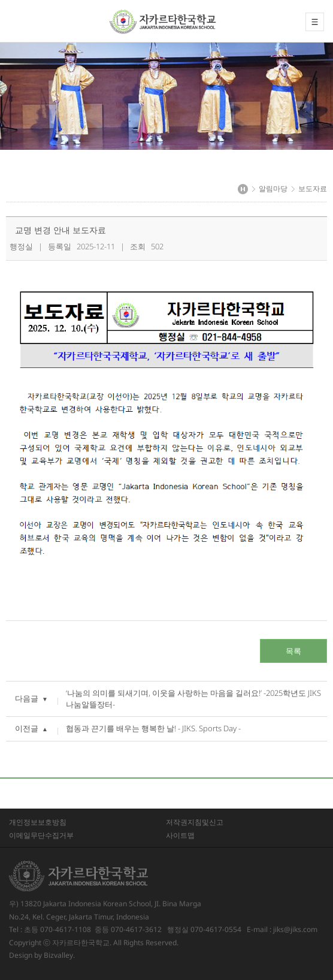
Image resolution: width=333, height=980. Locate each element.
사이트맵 (180, 835)
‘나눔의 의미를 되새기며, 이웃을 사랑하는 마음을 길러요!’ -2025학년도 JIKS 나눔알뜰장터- (193, 699)
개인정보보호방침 (38, 822)
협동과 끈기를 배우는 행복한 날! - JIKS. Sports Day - (153, 728)
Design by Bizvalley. (42, 955)
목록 (293, 651)
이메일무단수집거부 (41, 835)
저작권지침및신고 (195, 822)
